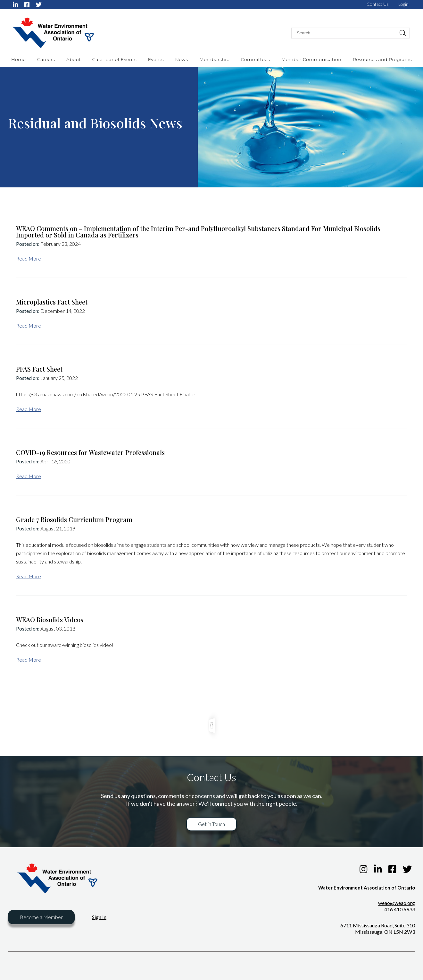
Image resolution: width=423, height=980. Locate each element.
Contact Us (378, 4)
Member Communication (311, 59)
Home (18, 59)
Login (403, 4)
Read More (29, 258)
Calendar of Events (114, 59)
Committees (256, 59)
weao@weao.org (397, 903)
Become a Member (41, 917)
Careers (46, 59)
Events (156, 59)
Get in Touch (211, 824)
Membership (214, 59)
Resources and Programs (382, 59)
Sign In (99, 917)
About (74, 59)
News (182, 59)
